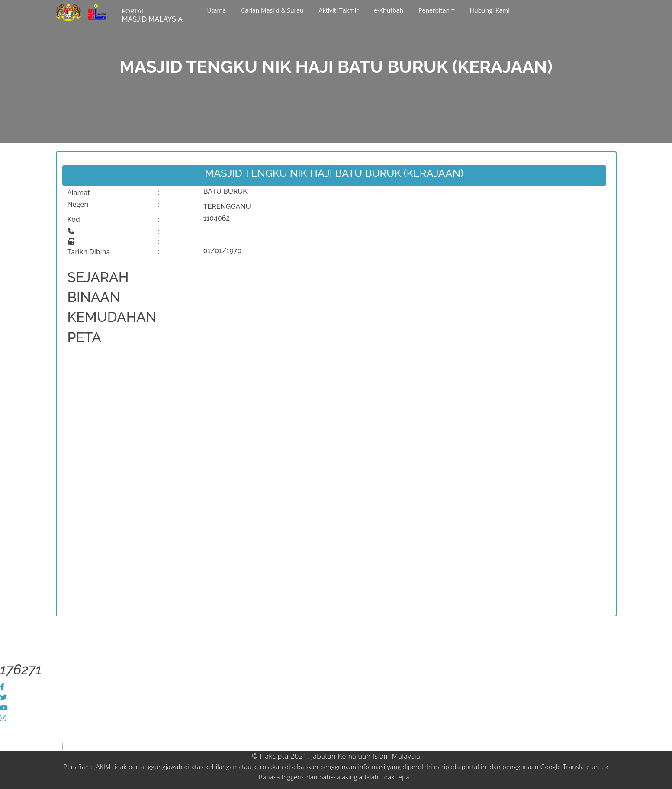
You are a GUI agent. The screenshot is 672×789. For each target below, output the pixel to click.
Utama (217, 10)
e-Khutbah (389, 10)
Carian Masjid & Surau (272, 10)
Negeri (78, 204)
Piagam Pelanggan (31, 746)
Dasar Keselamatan (122, 746)
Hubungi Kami (490, 10)
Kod (74, 219)
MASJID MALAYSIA (152, 16)
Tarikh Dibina (89, 252)
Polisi (75, 746)
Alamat (79, 192)
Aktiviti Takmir (339, 10)
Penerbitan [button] (434, 10)
